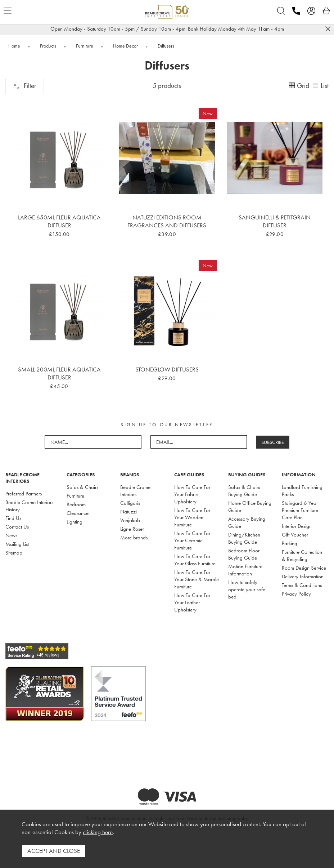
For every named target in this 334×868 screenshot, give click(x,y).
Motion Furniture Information (245, 570)
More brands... (136, 538)
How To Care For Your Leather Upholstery (192, 602)
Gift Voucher (295, 535)
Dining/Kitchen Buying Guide (244, 538)
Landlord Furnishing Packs (302, 491)
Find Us (13, 518)
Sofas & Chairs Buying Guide (244, 491)
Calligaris (130, 503)
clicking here (98, 833)
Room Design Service (304, 568)
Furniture (75, 496)
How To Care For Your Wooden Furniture (192, 517)
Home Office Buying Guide (250, 507)
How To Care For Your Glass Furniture (195, 560)
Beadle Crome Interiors (135, 491)
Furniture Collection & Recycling (302, 556)
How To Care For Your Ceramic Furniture (192, 540)
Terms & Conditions (302, 585)
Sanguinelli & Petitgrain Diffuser (275, 221)
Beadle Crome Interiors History (29, 506)
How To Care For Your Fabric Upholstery (192, 494)
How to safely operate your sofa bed (247, 589)
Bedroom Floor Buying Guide (244, 554)
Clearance (78, 513)
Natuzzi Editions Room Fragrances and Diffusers (167, 221)
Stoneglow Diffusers (167, 369)
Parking (290, 543)
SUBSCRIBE (273, 442)
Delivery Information (303, 577)
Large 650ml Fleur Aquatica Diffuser (59, 221)
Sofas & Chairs (82, 487)
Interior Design (297, 526)
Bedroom (76, 504)
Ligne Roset (132, 529)
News (11, 535)
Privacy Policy (296, 594)
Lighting (75, 522)
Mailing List (17, 544)
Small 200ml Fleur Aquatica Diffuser (59, 373)
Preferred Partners (24, 494)
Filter (25, 86)
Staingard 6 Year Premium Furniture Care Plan (300, 510)
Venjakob (130, 520)
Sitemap (14, 553)
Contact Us (17, 527)
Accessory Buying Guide (247, 522)
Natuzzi (128, 512)
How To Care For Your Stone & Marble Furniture (197, 579)
